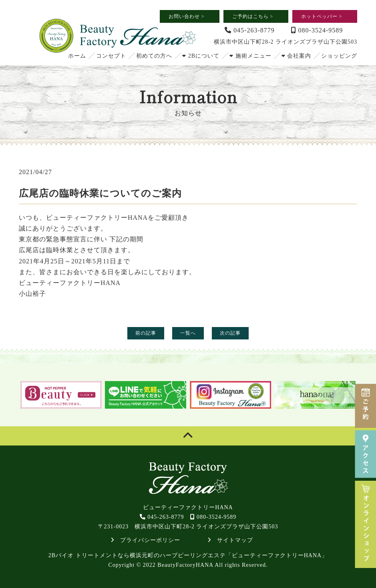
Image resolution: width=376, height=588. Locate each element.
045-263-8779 (250, 30)
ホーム (77, 56)
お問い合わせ (187, 16)
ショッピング (339, 56)
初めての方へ (154, 56)
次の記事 (230, 333)
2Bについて (201, 56)
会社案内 (297, 56)
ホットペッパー (322, 16)
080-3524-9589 (317, 30)
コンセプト (111, 56)
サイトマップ (230, 540)
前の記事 (146, 333)
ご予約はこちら (253, 16)
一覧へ (188, 333)
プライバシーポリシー (146, 540)
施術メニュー (250, 56)
